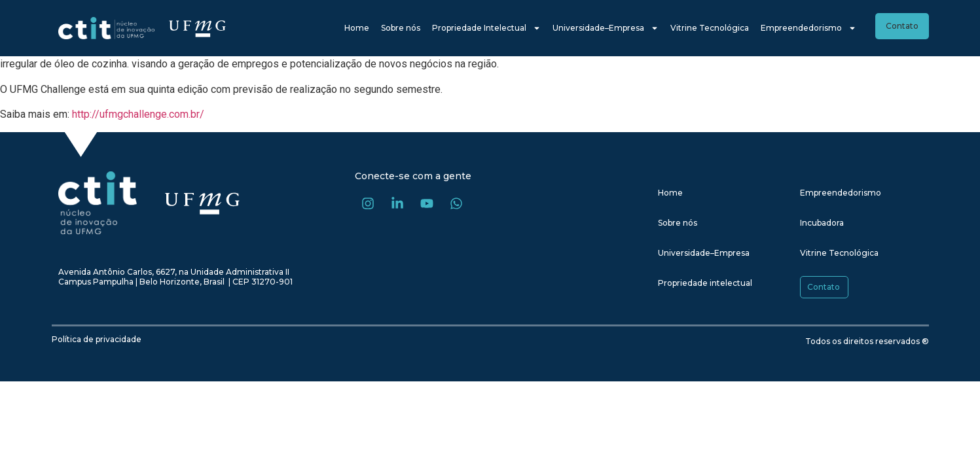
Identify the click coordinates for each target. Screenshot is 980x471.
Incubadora (822, 223)
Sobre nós (401, 28)
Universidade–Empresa (606, 28)
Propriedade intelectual (705, 283)
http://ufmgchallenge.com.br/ (138, 114)
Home (357, 28)
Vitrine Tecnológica (710, 28)
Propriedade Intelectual (486, 28)
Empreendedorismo (808, 28)
